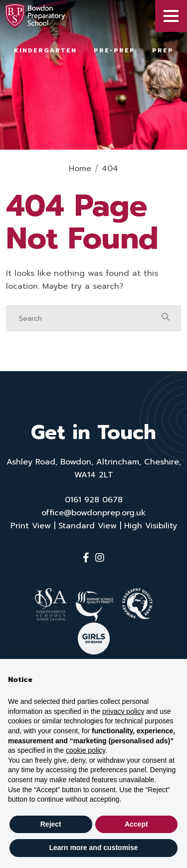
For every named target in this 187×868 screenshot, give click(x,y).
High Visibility (151, 526)
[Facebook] (86, 558)
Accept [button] (136, 824)
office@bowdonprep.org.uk (93, 513)
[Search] (84, 318)
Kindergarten (45, 50)
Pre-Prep (114, 50)
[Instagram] (100, 558)
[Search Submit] (166, 318)
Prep (163, 50)
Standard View (88, 526)
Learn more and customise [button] (93, 848)
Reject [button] (51, 824)
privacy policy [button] (123, 711)
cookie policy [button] (86, 750)
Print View (31, 526)
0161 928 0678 (94, 500)
